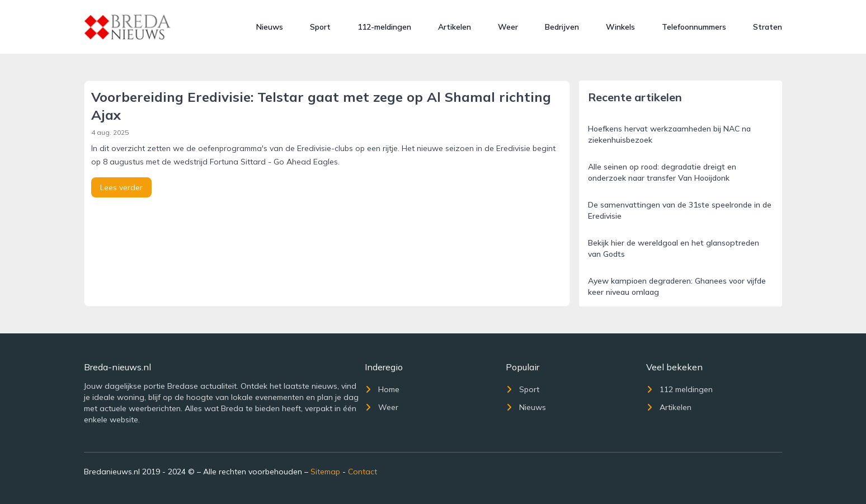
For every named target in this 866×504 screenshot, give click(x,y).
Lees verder (121, 187)
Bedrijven (562, 27)
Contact (363, 472)
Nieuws (270, 27)
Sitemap (325, 472)
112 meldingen (679, 389)
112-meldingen (384, 27)
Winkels (620, 27)
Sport (320, 27)
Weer (508, 27)
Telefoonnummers (694, 27)
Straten (768, 27)
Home (382, 389)
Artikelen (455, 27)
